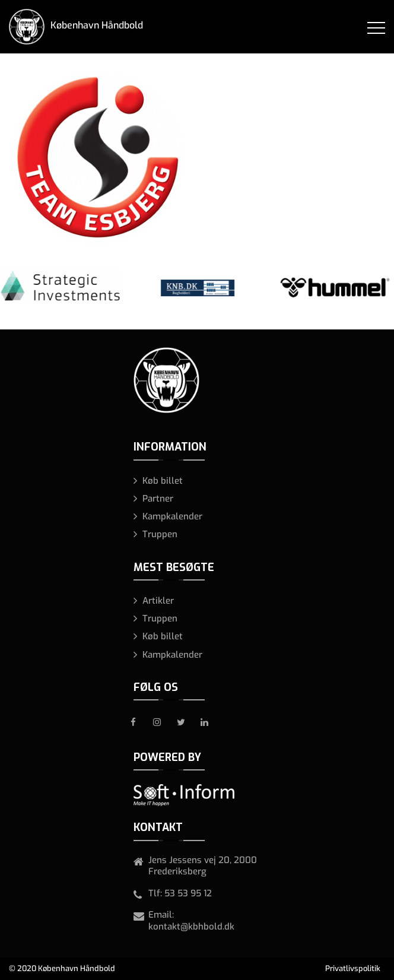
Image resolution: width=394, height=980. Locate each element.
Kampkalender (172, 516)
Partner (158, 499)
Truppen (160, 534)
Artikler (158, 601)
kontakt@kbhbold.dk (191, 927)
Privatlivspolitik (353, 968)
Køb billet (163, 481)
